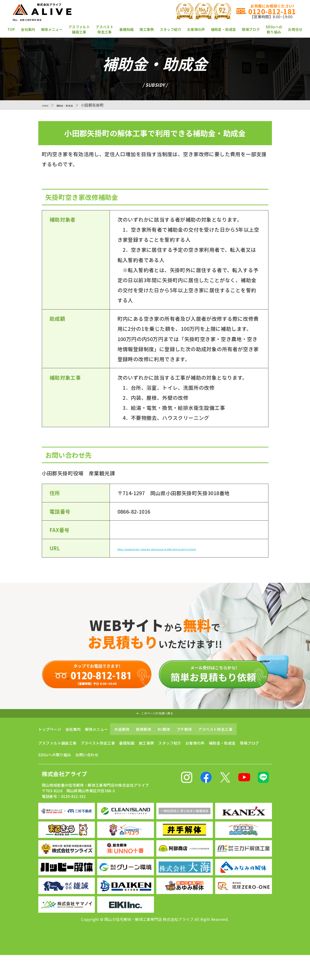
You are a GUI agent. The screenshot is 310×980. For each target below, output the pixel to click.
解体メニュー (52, 29)
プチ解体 (184, 743)
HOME (48, 105)
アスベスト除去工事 (105, 29)
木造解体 (122, 743)
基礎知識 (127, 29)
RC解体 (164, 743)
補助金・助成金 (224, 29)
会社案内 (28, 29)
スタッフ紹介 (171, 29)
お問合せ (295, 29)
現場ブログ (251, 29)
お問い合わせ (87, 769)
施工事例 (147, 29)
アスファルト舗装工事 (79, 29)
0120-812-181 (204, 11)
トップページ (50, 743)
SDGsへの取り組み (274, 29)
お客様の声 (196, 29)
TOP (11, 29)
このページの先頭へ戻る (154, 725)
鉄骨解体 (144, 743)
